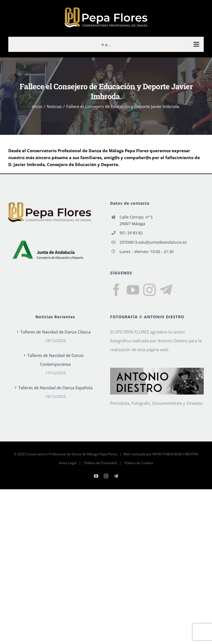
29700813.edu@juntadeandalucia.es (153, 242)
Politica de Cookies (139, 463)
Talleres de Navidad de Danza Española (55, 388)
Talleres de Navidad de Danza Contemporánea (55, 360)
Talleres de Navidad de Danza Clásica (55, 332)
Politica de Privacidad (100, 463)
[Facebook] (116, 290)
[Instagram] (149, 290)
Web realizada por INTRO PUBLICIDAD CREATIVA (161, 454)
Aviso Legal (68, 463)
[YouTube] (133, 290)
